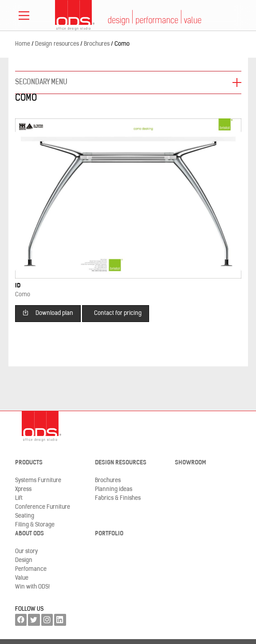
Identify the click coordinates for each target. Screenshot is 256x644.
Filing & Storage (35, 525)
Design (24, 560)
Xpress (23, 489)
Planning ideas (114, 489)
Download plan (48, 312)
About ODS (30, 534)
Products (29, 463)
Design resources (121, 463)
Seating (25, 516)
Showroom (190, 463)
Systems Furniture (38, 481)
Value (22, 578)
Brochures (108, 481)
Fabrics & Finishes (118, 498)
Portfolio (109, 534)
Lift (19, 498)
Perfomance (31, 569)
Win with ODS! (32, 587)
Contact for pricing (118, 313)
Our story (26, 552)
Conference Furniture (43, 507)
